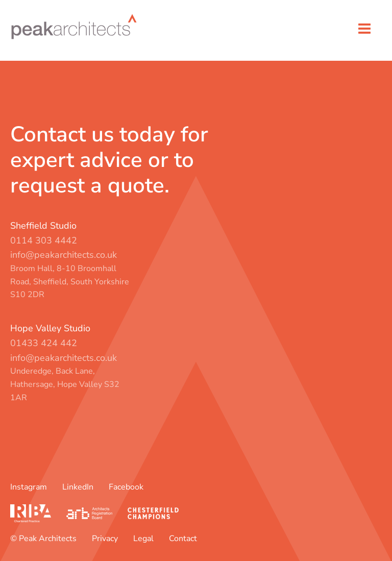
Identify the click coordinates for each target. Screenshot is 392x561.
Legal (143, 539)
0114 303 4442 (44, 240)
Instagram (29, 487)
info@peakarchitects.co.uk (64, 255)
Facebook (126, 487)
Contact (183, 539)
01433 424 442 (44, 343)
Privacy (105, 539)
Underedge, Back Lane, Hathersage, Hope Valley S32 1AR (65, 384)
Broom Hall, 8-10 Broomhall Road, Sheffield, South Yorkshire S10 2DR (70, 282)
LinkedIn (78, 487)
